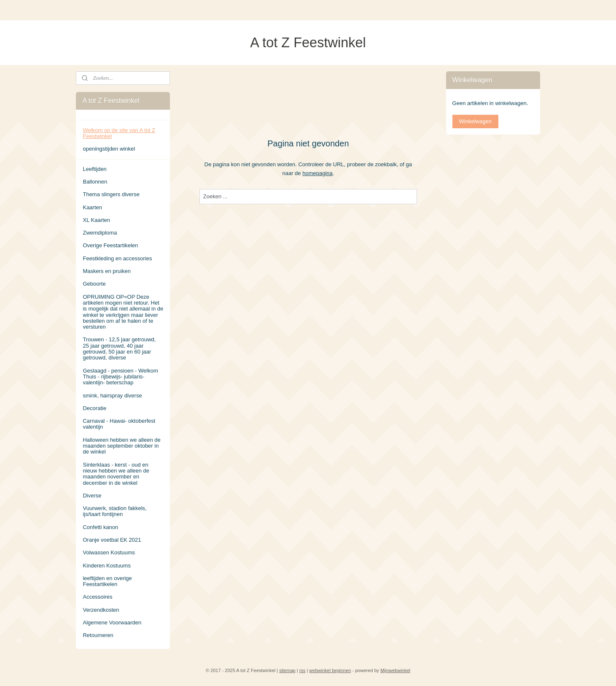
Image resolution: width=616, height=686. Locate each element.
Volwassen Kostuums (109, 552)
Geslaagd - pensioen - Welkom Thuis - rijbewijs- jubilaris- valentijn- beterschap (120, 377)
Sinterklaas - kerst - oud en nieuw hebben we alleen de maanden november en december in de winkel (116, 474)
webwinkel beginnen (330, 670)
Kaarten (92, 207)
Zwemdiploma (100, 233)
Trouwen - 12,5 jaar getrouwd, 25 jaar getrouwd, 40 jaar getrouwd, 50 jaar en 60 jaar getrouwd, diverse (119, 348)
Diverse (92, 496)
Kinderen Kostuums (106, 566)
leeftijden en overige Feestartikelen (107, 581)
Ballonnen (95, 182)
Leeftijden (94, 169)
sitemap (287, 670)
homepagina (317, 173)
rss (303, 670)
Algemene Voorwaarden (112, 623)
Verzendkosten (101, 610)
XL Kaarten (96, 220)
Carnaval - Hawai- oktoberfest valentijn (119, 424)
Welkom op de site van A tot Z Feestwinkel (119, 133)
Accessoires (97, 597)
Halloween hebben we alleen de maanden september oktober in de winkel (121, 446)
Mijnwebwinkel (395, 670)
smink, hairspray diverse (112, 396)
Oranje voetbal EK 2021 (112, 540)
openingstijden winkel (109, 149)
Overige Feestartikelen (110, 245)
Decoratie (94, 408)
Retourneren (98, 635)
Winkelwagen (475, 121)
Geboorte (94, 284)
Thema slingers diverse (111, 194)
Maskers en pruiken (106, 271)
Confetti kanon (100, 527)
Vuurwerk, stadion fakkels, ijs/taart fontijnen (114, 511)
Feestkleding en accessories (117, 258)
